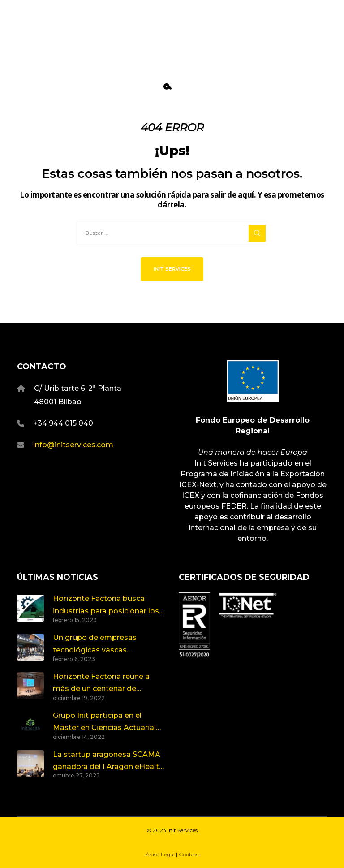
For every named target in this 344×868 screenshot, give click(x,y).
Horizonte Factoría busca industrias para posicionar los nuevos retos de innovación (106, 606)
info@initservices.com (73, 445)
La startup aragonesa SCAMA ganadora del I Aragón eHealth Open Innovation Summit (108, 762)
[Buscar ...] (172, 233)
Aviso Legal (160, 854)
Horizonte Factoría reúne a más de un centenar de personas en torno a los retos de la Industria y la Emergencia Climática (108, 684)
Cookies (189, 854)
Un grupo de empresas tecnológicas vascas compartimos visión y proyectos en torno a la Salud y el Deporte (109, 645)
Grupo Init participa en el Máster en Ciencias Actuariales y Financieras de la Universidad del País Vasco (109, 723)
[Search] (257, 233)
